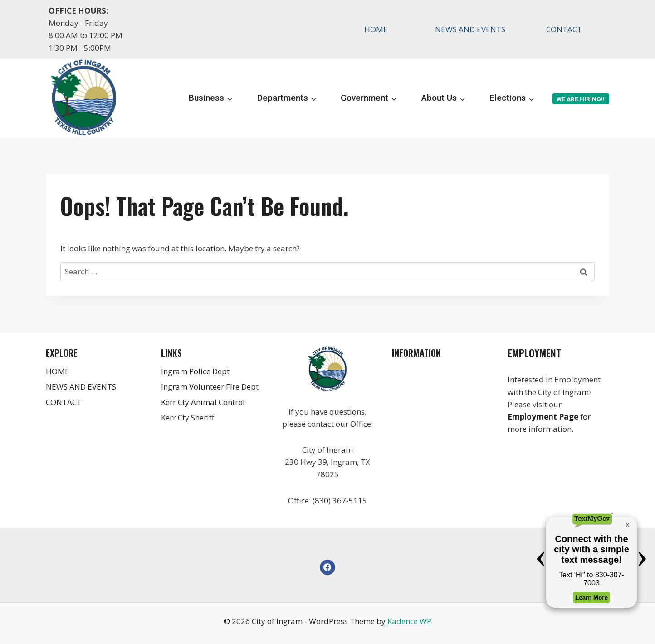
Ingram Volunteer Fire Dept (210, 387)
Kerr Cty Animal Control (203, 402)
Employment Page (543, 417)
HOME (376, 29)
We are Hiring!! (581, 99)
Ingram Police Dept (195, 371)
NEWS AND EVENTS (470, 29)
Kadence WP (409, 621)
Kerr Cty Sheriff (188, 417)
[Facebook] (327, 567)
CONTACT (564, 29)
